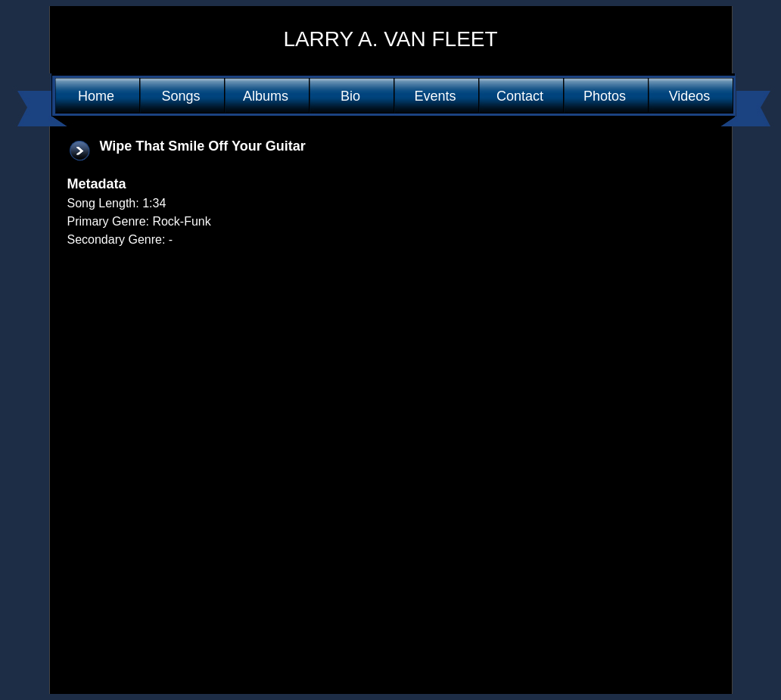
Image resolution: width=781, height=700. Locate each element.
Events (435, 96)
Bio (350, 96)
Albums (266, 96)
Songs (180, 96)
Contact (520, 96)
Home (96, 96)
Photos (605, 96)
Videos (690, 96)
